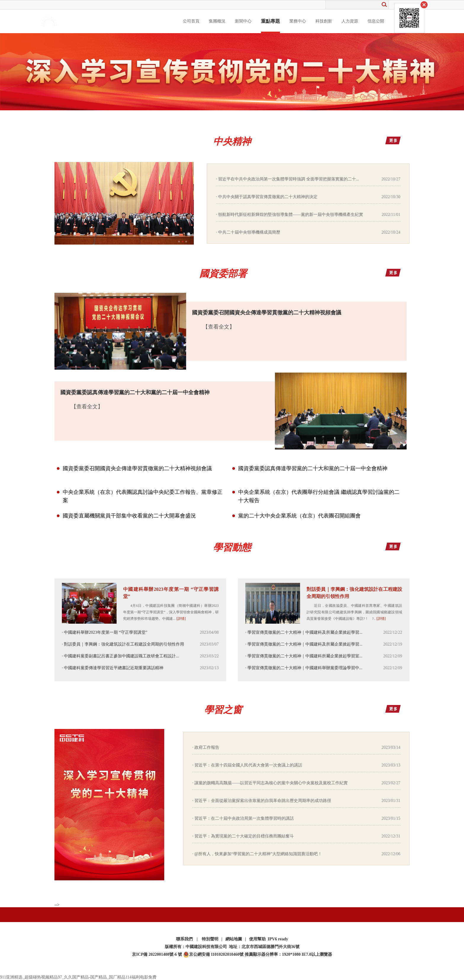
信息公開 (376, 21)
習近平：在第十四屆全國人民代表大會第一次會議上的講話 (248, 765)
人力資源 (350, 21)
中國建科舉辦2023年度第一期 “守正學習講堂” (171, 593)
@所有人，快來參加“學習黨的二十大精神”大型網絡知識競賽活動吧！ (258, 854)
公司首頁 (191, 21)
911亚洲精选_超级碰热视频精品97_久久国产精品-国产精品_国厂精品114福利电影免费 (78, 977)
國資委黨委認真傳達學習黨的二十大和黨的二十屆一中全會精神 (313, 468)
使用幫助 (257, 939)
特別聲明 (210, 939)
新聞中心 (243, 21)
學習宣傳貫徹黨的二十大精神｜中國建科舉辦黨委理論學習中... (305, 668)
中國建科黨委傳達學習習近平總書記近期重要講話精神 (114, 668)
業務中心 (298, 21)
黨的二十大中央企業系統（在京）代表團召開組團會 (299, 516)
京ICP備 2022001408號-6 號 (157, 954)
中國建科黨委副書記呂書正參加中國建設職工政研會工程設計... (121, 656)
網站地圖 (234, 939)
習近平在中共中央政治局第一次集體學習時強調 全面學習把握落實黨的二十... (289, 179)
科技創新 (324, 21)
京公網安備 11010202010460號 (214, 955)
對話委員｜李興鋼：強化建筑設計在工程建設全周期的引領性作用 (124, 644)
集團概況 (217, 21)
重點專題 (270, 21)
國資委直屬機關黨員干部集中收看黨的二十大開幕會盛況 (129, 516)
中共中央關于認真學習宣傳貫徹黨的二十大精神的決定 (268, 197)
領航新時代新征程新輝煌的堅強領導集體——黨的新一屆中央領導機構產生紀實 (291, 215)
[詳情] (181, 619)
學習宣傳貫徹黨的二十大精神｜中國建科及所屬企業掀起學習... (305, 632)
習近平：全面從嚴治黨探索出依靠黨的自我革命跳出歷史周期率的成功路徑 (263, 801)
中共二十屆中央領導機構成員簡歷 (249, 232)
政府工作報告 (207, 747)
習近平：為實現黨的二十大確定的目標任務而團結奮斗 (244, 836)
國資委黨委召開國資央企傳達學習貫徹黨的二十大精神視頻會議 (137, 468)
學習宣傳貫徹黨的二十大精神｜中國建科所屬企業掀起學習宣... (305, 656)
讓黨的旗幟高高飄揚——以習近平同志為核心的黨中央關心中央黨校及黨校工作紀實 (271, 783)
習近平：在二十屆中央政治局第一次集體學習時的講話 (244, 818)
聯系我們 (184, 939)
